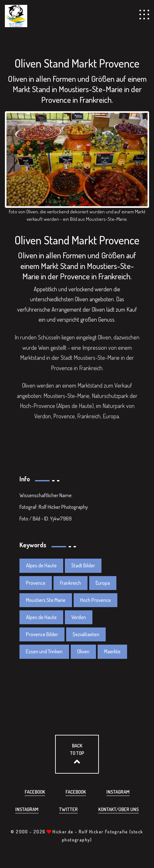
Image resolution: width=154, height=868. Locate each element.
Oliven (83, 651)
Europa (103, 583)
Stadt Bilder (83, 565)
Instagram (118, 792)
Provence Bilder (42, 634)
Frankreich (71, 583)
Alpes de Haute (41, 565)
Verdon (79, 617)
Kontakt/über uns (118, 809)
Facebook (35, 792)
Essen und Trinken (44, 651)
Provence (36, 583)
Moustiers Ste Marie (46, 600)
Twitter (68, 809)
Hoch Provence (95, 600)
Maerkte (112, 651)
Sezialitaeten (86, 634)
